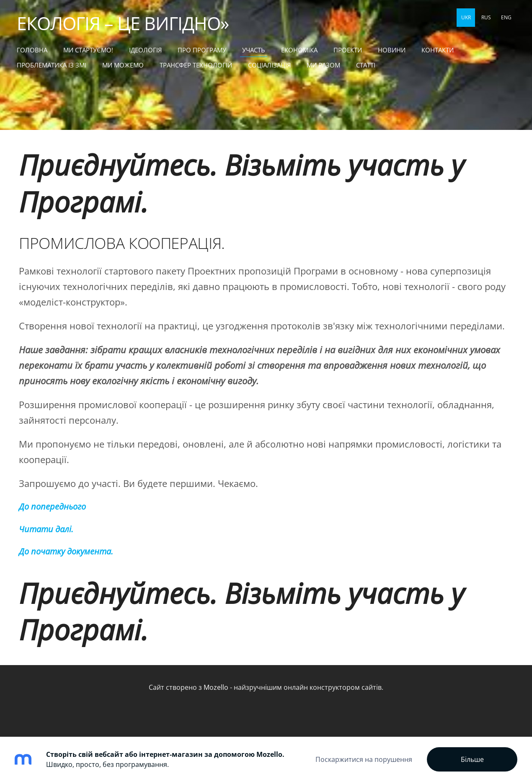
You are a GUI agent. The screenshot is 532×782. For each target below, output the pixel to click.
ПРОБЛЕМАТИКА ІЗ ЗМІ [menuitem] (52, 65)
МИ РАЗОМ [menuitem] (323, 65)
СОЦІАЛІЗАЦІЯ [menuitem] (269, 65)
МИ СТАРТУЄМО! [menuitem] (88, 50)
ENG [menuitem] (506, 17)
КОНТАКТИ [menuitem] (438, 50)
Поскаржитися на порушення (364, 759)
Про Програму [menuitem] (202, 50)
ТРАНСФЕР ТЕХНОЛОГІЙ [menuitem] (196, 65)
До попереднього (52, 506)
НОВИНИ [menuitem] (392, 50)
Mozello (216, 687)
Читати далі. (46, 529)
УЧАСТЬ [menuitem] (254, 50)
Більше (472, 759)
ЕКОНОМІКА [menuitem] (299, 50)
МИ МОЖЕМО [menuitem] (123, 65)
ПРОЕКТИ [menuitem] (348, 50)
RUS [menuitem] (486, 17)
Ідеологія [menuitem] (145, 50)
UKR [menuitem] (466, 17)
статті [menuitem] (366, 65)
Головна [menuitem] (32, 50)
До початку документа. (66, 551)
